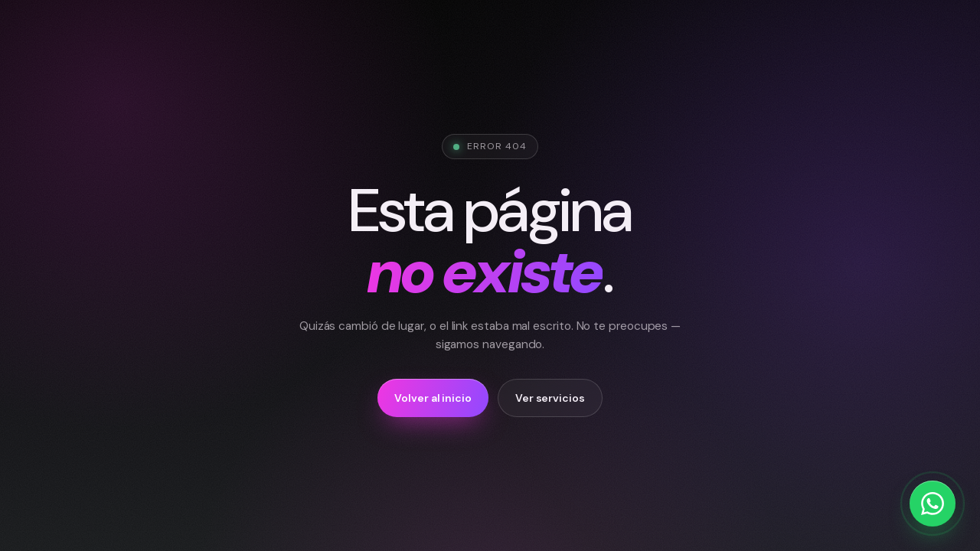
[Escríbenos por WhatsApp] (933, 504)
